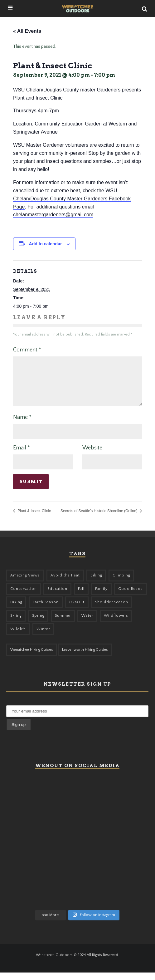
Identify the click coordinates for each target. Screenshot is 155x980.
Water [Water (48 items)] (87, 623)
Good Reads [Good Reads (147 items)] (131, 596)
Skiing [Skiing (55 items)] (16, 623)
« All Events (27, 31)
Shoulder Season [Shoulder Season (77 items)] (112, 610)
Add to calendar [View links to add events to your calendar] (46, 244)
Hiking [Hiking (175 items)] (16, 610)
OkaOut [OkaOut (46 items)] (77, 610)
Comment (27, 350)
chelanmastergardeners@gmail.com (53, 215)
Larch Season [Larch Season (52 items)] (46, 610)
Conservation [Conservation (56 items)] (24, 596)
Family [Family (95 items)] (101, 596)
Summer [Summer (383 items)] (63, 623)
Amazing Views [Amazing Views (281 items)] (25, 583)
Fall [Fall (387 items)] (81, 596)
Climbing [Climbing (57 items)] (121, 583)
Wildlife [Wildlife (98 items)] (18, 637)
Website (92, 455)
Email (22, 455)
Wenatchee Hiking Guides (32, 657)
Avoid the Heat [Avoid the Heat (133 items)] (65, 583)
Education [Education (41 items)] (57, 596)
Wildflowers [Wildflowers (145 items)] (116, 623)
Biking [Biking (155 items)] (96, 583)
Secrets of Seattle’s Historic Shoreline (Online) (99, 518)
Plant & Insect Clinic (34, 518)
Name (22, 425)
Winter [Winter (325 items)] (43, 637)
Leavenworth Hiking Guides (85, 657)
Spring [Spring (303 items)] (38, 623)
